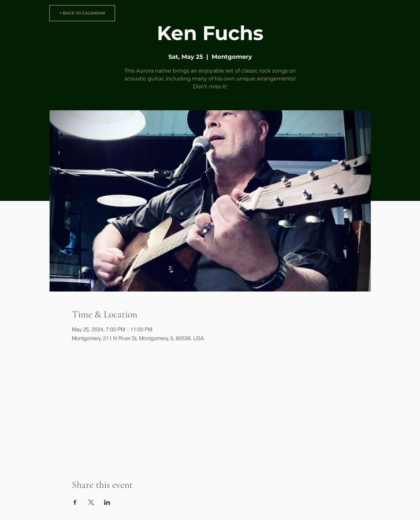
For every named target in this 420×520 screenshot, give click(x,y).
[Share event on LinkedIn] (107, 502)
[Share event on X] (91, 502)
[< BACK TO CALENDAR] (82, 13)
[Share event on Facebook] (75, 502)
